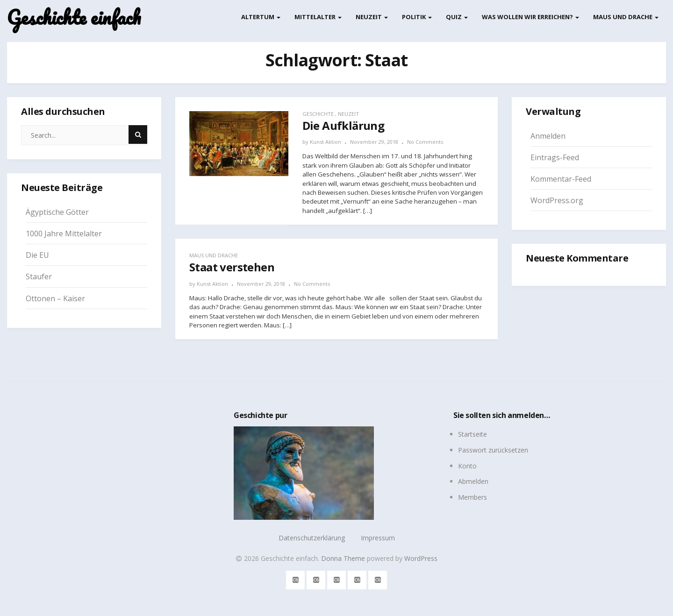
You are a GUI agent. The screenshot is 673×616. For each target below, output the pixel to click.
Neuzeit (372, 17)
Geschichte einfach (74, 18)
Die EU (37, 255)
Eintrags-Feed (555, 157)
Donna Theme (344, 558)
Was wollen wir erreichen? (530, 17)
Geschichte (318, 114)
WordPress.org (557, 200)
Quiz (457, 17)
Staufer (39, 276)
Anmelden (548, 136)
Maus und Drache (626, 17)
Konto (467, 466)
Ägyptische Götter (57, 212)
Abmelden (473, 481)
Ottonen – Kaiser (55, 298)
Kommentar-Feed (561, 179)
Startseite (473, 434)
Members (473, 497)
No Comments (425, 142)
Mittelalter (318, 17)
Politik (417, 17)
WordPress (421, 558)
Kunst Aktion (326, 142)
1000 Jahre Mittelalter (64, 234)
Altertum (261, 17)
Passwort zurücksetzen (493, 450)
